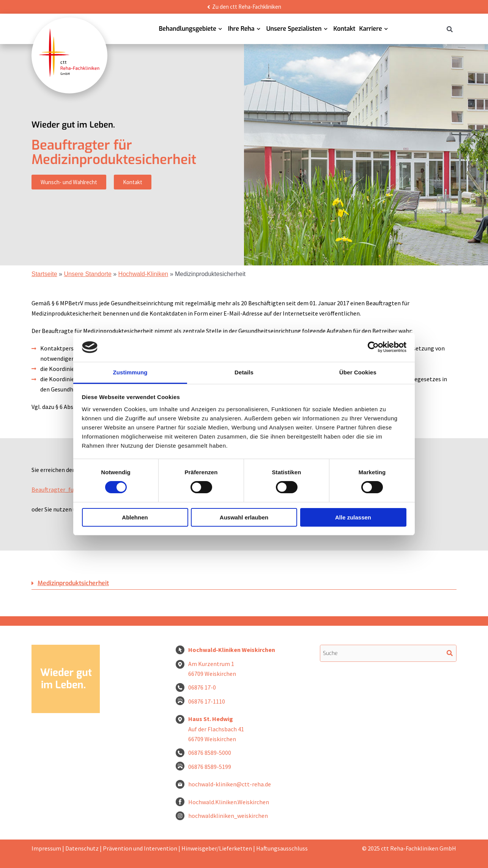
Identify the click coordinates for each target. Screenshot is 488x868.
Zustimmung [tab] (130, 372)
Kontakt (345, 29)
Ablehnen (135, 517)
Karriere (370, 29)
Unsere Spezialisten (294, 29)
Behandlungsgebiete (187, 29)
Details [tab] (244, 372)
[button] (244, 583)
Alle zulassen (353, 517)
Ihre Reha (241, 29)
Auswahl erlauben (244, 517)
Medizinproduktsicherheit (73, 583)
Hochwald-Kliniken (143, 274)
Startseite (44, 274)
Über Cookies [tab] (358, 372)
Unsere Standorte (87, 274)
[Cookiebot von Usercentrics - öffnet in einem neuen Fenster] (373, 347)
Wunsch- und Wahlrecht (69, 182)
